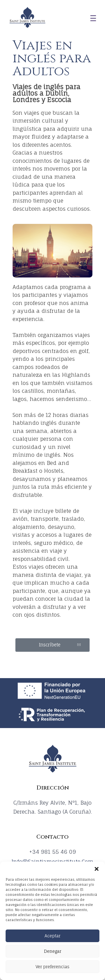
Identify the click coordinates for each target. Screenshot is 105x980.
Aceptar (53, 936)
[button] (97, 869)
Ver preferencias (53, 967)
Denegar (53, 951)
